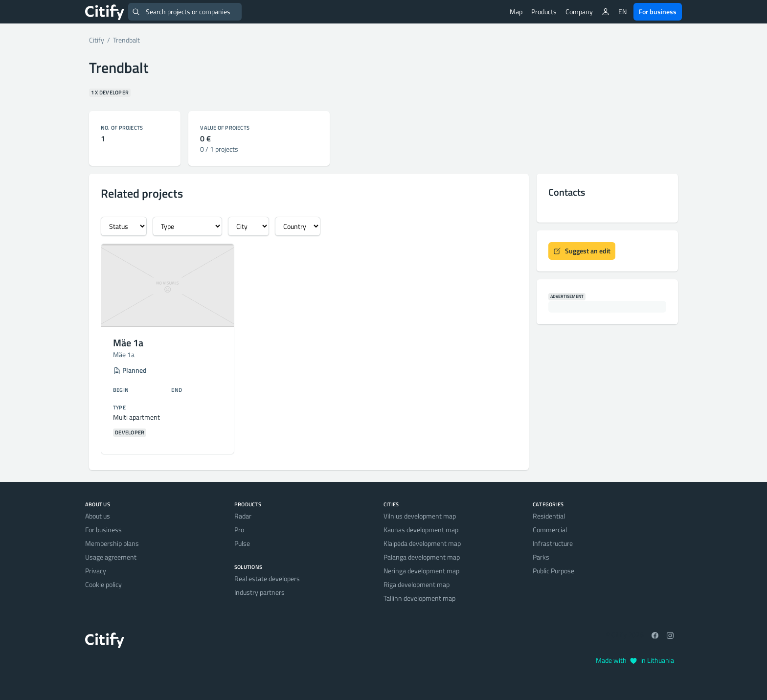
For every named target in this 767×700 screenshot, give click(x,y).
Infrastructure (553, 543)
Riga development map (417, 584)
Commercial (550, 530)
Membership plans (112, 543)
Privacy (96, 571)
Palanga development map (422, 557)
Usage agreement (111, 557)
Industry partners (259, 592)
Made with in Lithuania (635, 660)
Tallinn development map (419, 598)
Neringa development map (421, 571)
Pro (239, 530)
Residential (549, 516)
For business (658, 11)
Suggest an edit (582, 251)
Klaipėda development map (422, 543)
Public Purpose (553, 571)
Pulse (242, 543)
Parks (541, 557)
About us (98, 516)
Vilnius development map (420, 516)
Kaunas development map (421, 530)
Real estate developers (267, 578)
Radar (243, 516)
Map (516, 11)
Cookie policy (103, 584)
